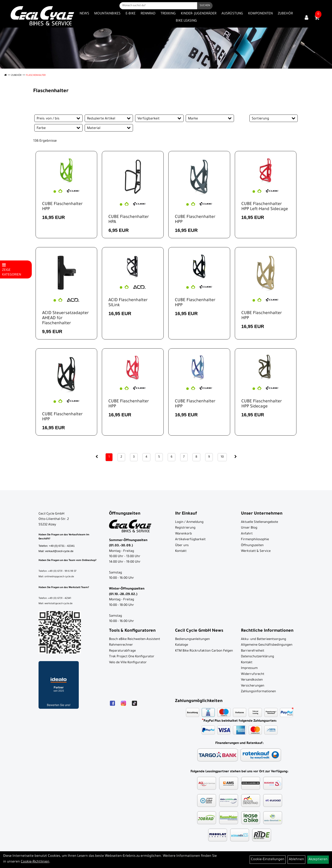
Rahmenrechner (121, 645)
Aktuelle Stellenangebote (259, 522)
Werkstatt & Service (256, 551)
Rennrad (148, 14)
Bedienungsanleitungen (192, 639)
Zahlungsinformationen (258, 692)
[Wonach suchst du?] (158, 6)
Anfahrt (247, 534)
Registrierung (185, 528)
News (84, 14)
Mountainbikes (107, 14)
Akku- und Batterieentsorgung (264, 639)
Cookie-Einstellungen (268, 860)
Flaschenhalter (36, 75)
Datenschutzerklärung (257, 657)
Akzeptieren (318, 860)
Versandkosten (252, 680)
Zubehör (285, 14)
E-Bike (131, 14)
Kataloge (182, 645)
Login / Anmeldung (189, 522)
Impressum (249, 668)
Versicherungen (253, 686)
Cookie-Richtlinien (35, 862)
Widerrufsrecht (253, 674)
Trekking (168, 14)
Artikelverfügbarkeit (190, 540)
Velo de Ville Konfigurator (128, 663)
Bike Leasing (186, 21)
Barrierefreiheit (253, 651)
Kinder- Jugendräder (199, 14)
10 (222, 457)
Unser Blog (249, 528)
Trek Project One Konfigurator (132, 657)
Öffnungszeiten (252, 546)
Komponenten (260, 14)
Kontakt (181, 551)
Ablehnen (296, 860)
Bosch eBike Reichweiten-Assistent (135, 639)
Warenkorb (183, 534)
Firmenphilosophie (255, 540)
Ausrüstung (232, 14)
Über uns (182, 546)
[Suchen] (205, 6)
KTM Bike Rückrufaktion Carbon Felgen (204, 651)
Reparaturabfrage (122, 651)
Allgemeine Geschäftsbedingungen (267, 645)
